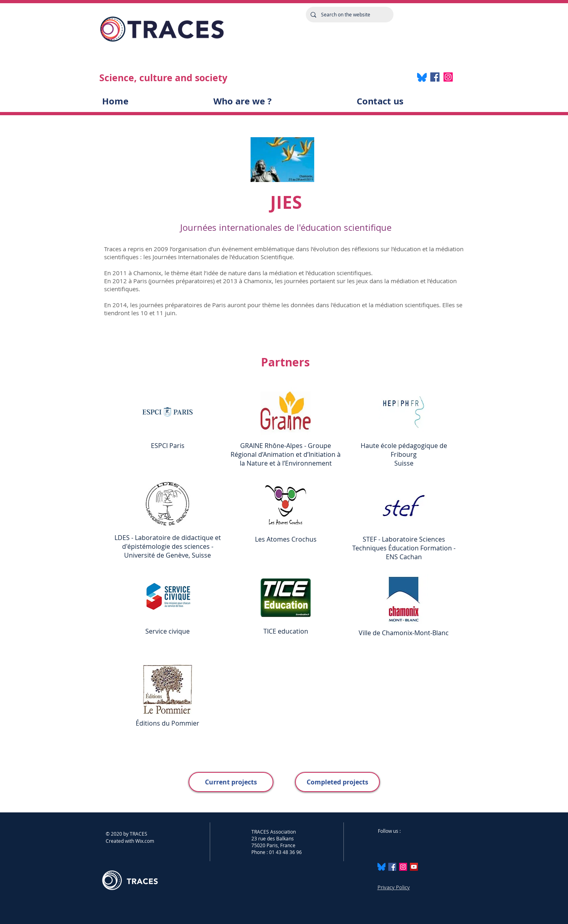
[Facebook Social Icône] (392, 867)
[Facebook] (435, 77)
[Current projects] (231, 782)
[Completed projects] (337, 782)
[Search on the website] (349, 15)
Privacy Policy (394, 887)
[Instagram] (448, 77)
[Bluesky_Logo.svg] (381, 867)
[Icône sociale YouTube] (414, 867)
